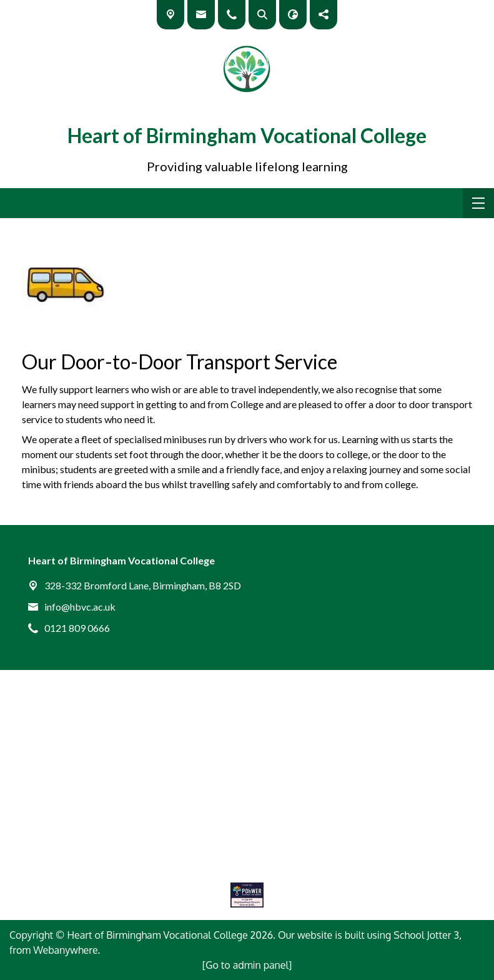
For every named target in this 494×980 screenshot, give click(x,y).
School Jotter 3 (426, 935)
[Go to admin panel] (247, 965)
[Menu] (478, 203)
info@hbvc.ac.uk (80, 607)
